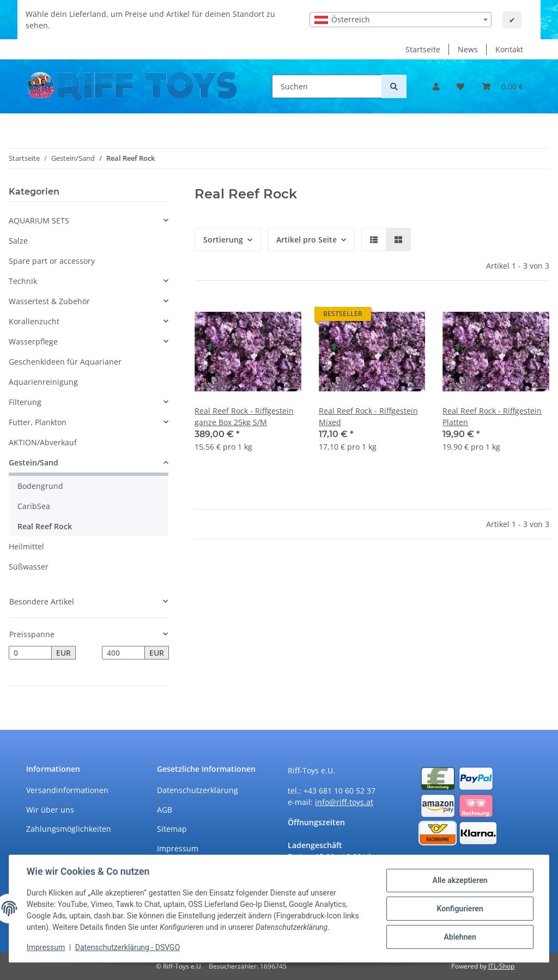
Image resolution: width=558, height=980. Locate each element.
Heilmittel (26, 546)
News (468, 49)
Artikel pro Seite (307, 240)
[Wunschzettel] (460, 86)
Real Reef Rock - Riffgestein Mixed (368, 416)
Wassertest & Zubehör (49, 301)
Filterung (25, 402)
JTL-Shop (501, 966)
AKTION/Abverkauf (43, 442)
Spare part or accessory (52, 261)
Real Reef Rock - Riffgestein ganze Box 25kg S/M (244, 416)
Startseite (423, 49)
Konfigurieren (460, 909)
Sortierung (223, 240)
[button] (436, 86)
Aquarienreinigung (43, 382)
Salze (18, 241)
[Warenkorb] (502, 86)
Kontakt (509, 49)
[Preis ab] (30, 653)
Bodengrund (40, 486)
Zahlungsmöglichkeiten (69, 829)
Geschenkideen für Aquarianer (65, 362)
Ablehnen (460, 937)
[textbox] (401, 20)
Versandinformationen (67, 790)
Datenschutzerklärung (198, 790)
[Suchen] (327, 86)
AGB (165, 810)
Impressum (178, 848)
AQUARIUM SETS (39, 220)
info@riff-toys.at (344, 802)
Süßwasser (29, 567)
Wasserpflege (33, 341)
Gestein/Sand (34, 462)
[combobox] (401, 20)
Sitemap (172, 829)
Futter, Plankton (38, 422)
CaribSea (34, 506)
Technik (23, 281)
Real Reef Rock (45, 526)
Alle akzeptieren (460, 880)
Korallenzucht (34, 321)
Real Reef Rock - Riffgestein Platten (492, 416)
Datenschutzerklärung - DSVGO (128, 947)
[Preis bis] (123, 653)
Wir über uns (50, 810)
